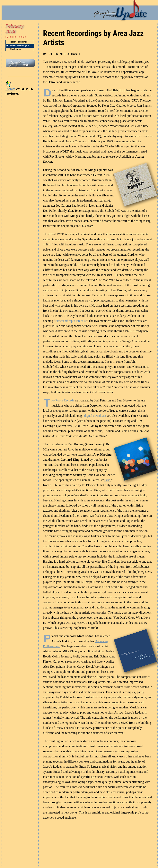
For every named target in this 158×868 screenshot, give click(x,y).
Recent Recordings (18, 42)
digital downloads (95, 416)
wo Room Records (62, 400)
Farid (107, 480)
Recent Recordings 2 (19, 46)
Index (10, 89)
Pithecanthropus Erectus (70, 321)
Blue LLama (15, 49)
